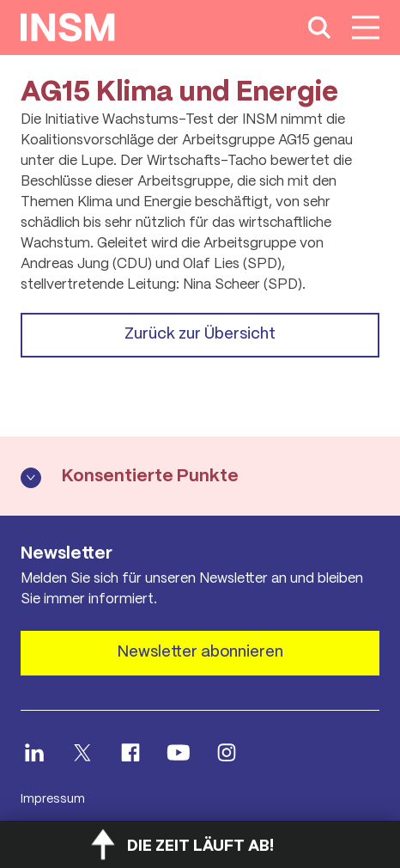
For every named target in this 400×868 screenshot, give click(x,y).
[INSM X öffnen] (82, 752)
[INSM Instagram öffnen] (227, 752)
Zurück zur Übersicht (200, 334)
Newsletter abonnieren (200, 652)
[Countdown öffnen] (200, 844)
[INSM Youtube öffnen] (179, 752)
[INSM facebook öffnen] (130, 752)
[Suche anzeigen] (319, 28)
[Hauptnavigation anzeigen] (366, 28)
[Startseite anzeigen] (68, 28)
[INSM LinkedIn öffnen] (34, 752)
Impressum (53, 799)
